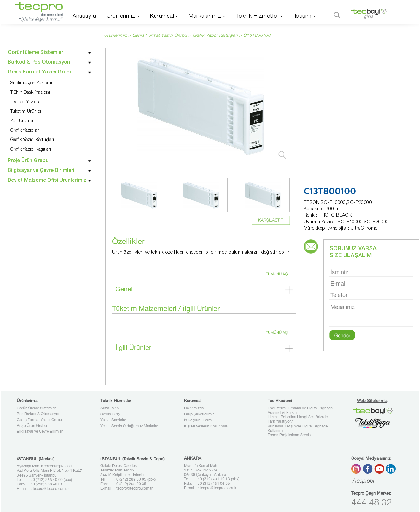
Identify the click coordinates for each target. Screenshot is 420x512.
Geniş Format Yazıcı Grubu (39, 420)
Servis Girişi (111, 414)
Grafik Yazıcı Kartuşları (215, 36)
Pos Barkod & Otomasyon (39, 414)
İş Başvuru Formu (199, 420)
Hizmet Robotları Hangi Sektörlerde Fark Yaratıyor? (298, 420)
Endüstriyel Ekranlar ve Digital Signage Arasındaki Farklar (300, 411)
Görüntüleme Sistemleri (37, 408)
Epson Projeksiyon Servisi (290, 435)
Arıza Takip (110, 408)
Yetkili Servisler (113, 420)
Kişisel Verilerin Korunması (206, 427)
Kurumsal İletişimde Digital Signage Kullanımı (298, 429)
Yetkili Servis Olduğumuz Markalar (129, 426)
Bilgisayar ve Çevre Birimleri (40, 432)
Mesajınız (371, 315)
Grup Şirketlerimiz (199, 414)
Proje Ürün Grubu (32, 426)
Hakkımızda (194, 408)
